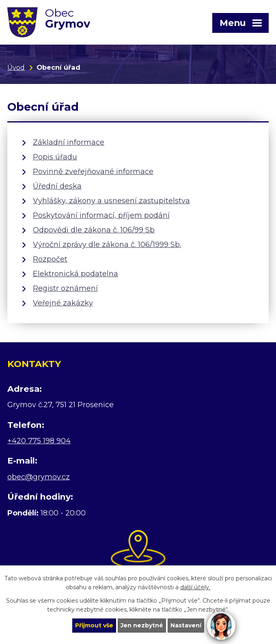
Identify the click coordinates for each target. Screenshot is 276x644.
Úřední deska (57, 186)
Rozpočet (50, 259)
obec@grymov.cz (39, 477)
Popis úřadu (55, 157)
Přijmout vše (94, 625)
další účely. (195, 588)
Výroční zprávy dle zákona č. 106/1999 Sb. (107, 245)
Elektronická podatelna (75, 274)
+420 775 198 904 (39, 441)
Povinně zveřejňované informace (93, 172)
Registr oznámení (65, 288)
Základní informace (69, 142)
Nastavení (186, 625)
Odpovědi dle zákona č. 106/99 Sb (94, 230)
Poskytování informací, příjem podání (101, 215)
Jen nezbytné (142, 625)
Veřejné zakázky (63, 303)
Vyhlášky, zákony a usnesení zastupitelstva (111, 201)
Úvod (16, 67)
